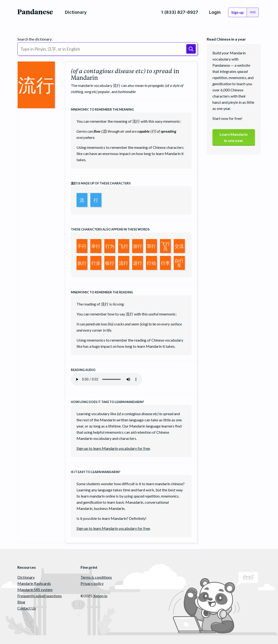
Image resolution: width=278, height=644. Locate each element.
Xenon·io (100, 596)
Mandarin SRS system (35, 590)
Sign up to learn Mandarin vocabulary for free (113, 448)
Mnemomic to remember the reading (102, 292)
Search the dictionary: (35, 39)
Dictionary (26, 577)
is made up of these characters (101, 183)
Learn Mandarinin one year (234, 137)
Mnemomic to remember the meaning (102, 109)
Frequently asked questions (40, 596)
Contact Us (27, 608)
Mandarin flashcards (34, 583)
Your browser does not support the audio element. (106, 379)
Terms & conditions (96, 577)
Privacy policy (92, 583)
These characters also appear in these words (110, 229)
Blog (21, 602)
